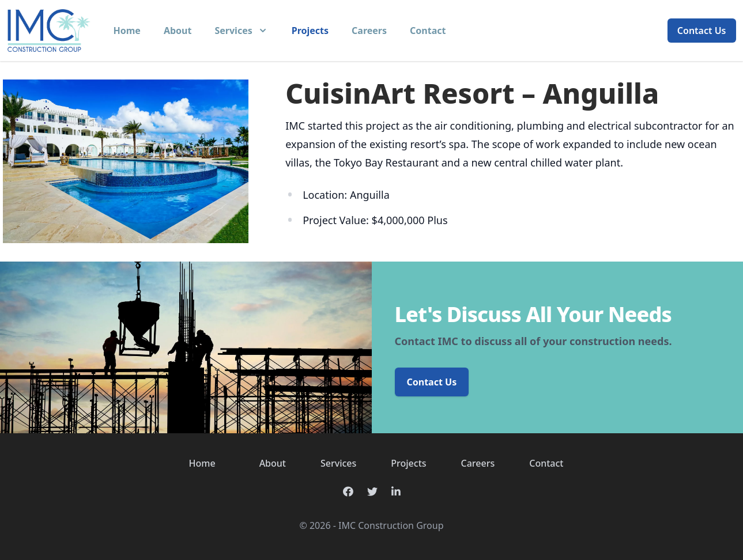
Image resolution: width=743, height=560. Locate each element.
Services (338, 463)
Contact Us (702, 31)
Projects (310, 31)
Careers (369, 31)
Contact (428, 31)
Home (127, 31)
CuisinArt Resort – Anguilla (472, 93)
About (178, 31)
